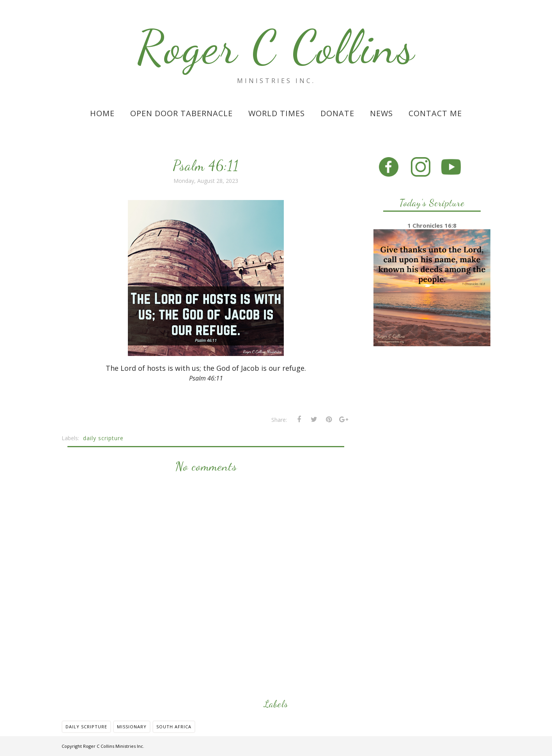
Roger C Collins (276, 47)
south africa (174, 727)
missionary (132, 727)
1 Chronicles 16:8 (432, 225)
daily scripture (103, 438)
